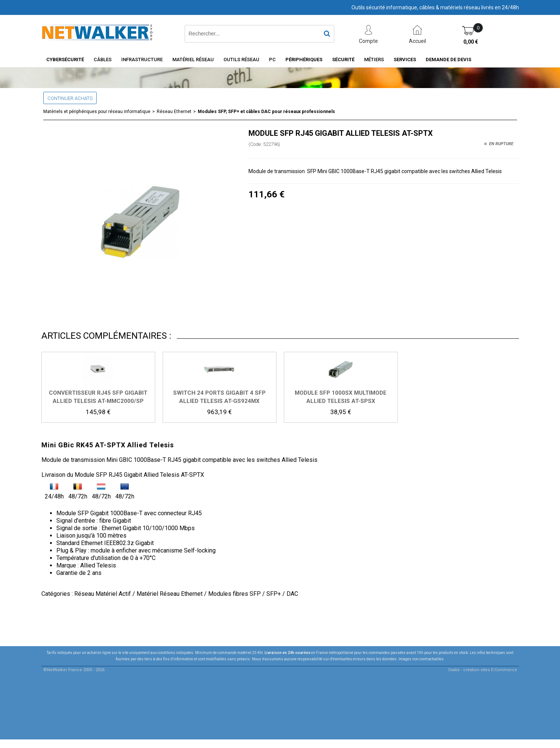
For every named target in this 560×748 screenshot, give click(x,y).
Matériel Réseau (193, 60)
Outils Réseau (241, 60)
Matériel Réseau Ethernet (170, 594)
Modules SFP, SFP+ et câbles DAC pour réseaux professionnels (266, 112)
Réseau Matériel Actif (103, 594)
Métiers (374, 60)
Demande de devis (448, 60)
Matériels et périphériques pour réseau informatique (97, 112)
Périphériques (304, 60)
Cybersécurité (65, 60)
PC (272, 60)
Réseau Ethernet (174, 112)
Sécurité (343, 60)
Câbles (103, 60)
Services (405, 60)
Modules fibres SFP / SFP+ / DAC (253, 594)
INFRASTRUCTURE (142, 60)
